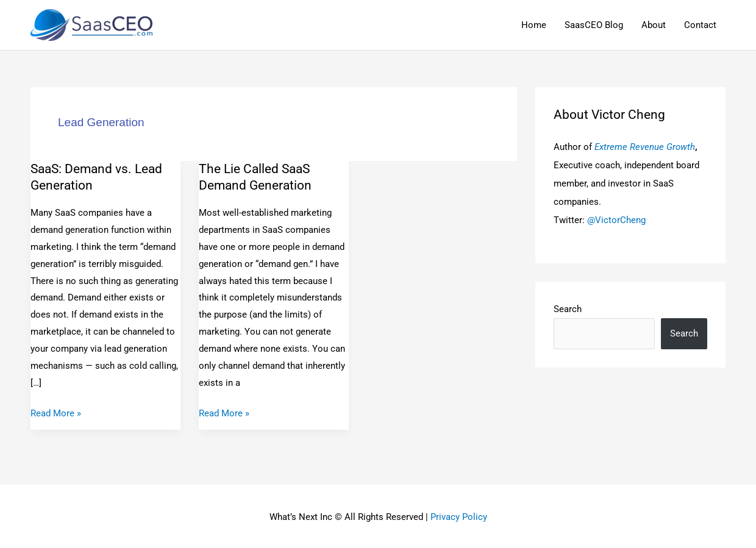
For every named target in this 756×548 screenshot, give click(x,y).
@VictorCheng (616, 220)
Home (534, 25)
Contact (700, 25)
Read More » (56, 412)
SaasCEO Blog (594, 25)
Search (568, 309)
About (654, 25)
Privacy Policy (459, 517)
